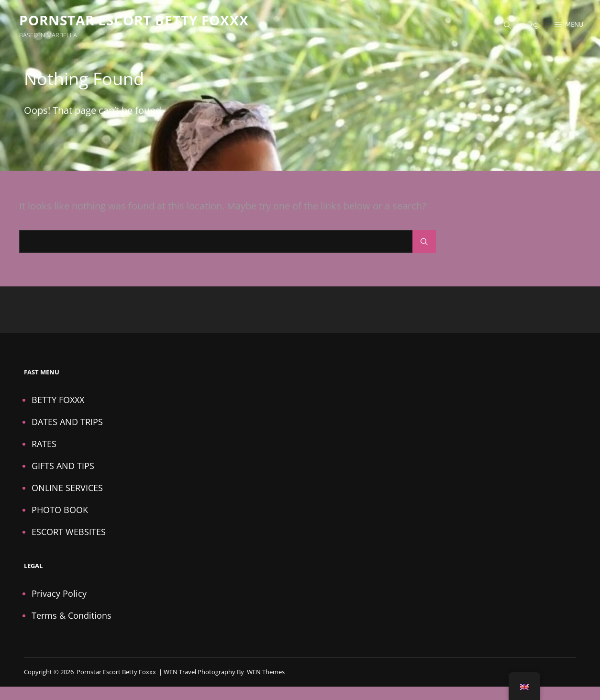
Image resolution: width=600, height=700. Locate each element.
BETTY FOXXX (58, 400)
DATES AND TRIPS (67, 422)
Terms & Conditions (72, 615)
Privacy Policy (59, 593)
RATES (44, 444)
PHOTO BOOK (60, 510)
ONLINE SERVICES (67, 488)
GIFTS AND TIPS (63, 466)
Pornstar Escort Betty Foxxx (134, 20)
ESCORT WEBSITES (69, 532)
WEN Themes (266, 672)
